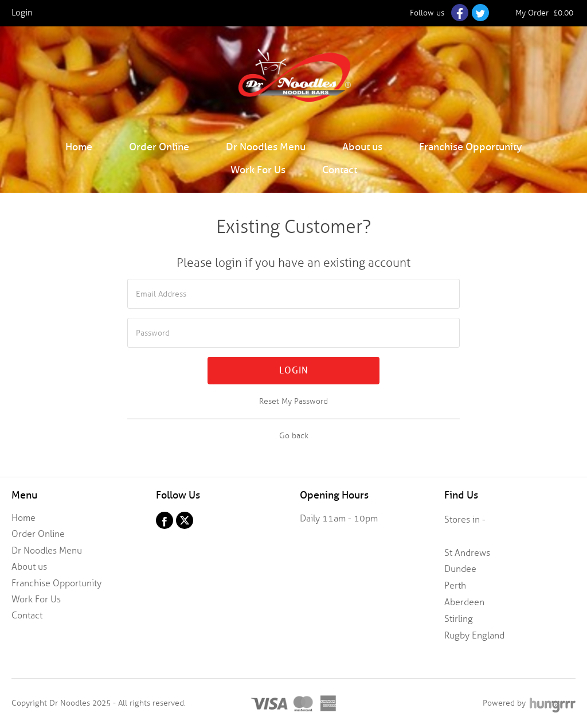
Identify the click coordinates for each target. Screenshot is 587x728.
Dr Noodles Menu (266, 147)
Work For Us (258, 170)
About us (362, 147)
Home (79, 147)
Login (294, 370)
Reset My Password (293, 401)
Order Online (159, 147)
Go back (294, 436)
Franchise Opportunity (471, 147)
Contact (340, 170)
